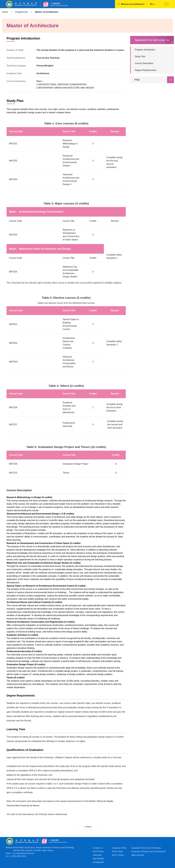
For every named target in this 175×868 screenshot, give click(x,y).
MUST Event (118, 851)
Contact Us (98, 848)
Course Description (144, 63)
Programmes (22, 12)
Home (5, 12)
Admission (97, 855)
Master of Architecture (47, 12)
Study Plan (140, 56)
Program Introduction (145, 50)
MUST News (98, 851)
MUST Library (118, 855)
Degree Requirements (146, 70)
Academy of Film (119, 848)
